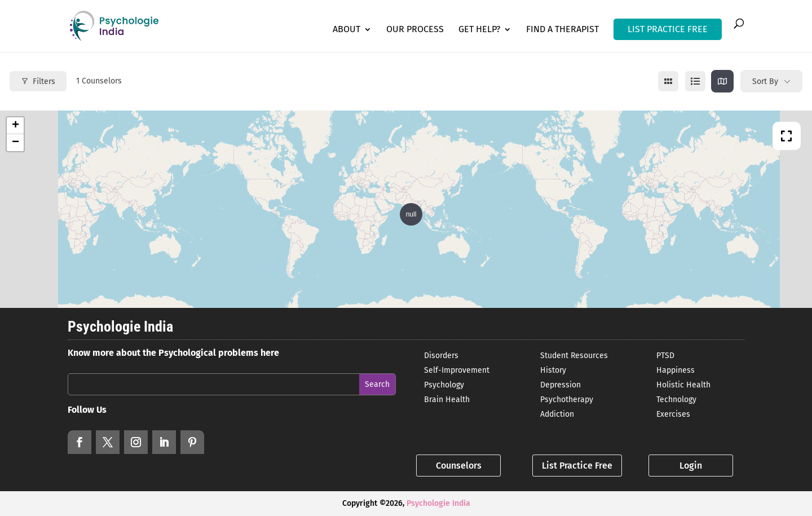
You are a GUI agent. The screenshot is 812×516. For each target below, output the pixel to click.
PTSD (665, 356)
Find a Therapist (562, 30)
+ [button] (16, 126)
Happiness (676, 370)
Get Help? (479, 30)
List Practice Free (577, 466)
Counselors (459, 466)
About (347, 30)
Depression (561, 385)
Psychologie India (438, 503)
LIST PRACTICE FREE (668, 29)
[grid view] (668, 81)
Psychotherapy (567, 400)
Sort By (765, 81)
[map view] (722, 81)
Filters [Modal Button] (38, 81)
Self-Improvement (457, 370)
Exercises (673, 414)
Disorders (441, 356)
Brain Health (447, 400)
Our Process (415, 30)
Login (691, 466)
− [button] (16, 143)
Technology (676, 400)
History (553, 370)
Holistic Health (683, 385)
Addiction (557, 414)
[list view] (695, 81)
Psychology (444, 385)
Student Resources (574, 356)
